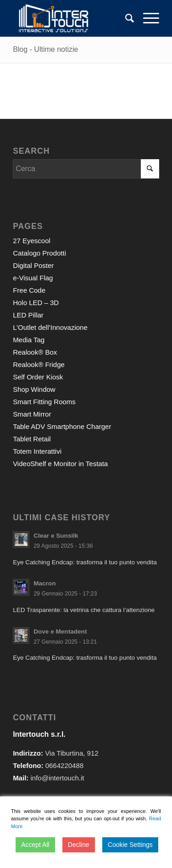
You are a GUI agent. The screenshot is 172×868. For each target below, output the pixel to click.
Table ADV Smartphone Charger (62, 426)
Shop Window (34, 389)
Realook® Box (35, 352)
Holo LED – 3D (36, 303)
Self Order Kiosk (38, 377)
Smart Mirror (32, 414)
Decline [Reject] (79, 845)
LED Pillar (28, 315)
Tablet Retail (32, 439)
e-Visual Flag (33, 278)
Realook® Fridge (39, 364)
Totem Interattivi (37, 451)
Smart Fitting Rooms (44, 402)
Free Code (29, 290)
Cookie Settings (130, 845)
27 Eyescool (32, 241)
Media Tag (29, 340)
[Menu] (147, 18)
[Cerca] (125, 18)
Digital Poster (33, 265)
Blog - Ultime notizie (45, 49)
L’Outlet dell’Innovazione (50, 327)
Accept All (35, 845)
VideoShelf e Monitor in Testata (60, 464)
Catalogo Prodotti (39, 253)
